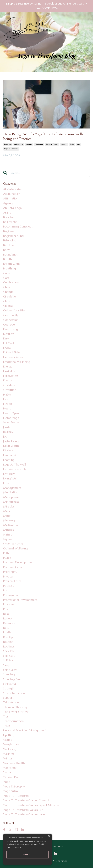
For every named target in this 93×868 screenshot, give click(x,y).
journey (8, 432)
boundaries (10, 254)
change (8, 292)
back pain (9, 217)
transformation (13, 721)
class (6, 301)
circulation (10, 296)
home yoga (11, 418)
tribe (72, 144)
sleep (7, 665)
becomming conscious (18, 226)
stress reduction (14, 693)
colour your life (14, 310)
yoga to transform (11, 149)
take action (11, 702)
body (6, 250)
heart (7, 408)
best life (9, 245)
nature (8, 534)
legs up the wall (14, 464)
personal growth (52, 144)
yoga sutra (11, 791)
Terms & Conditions (57, 861)
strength (9, 688)
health (8, 404)
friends (8, 380)
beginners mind (13, 236)
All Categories (12, 189)
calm (7, 273)
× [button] (49, 836)
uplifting (9, 735)
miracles (9, 506)
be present (10, 222)
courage (9, 324)
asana (7, 213)
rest (6, 628)
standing (9, 674)
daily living (11, 329)
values (7, 740)
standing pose (12, 679)
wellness (9, 754)
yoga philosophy (14, 786)
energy (8, 366)
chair (7, 287)
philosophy (10, 572)
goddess (9, 385)
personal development (18, 562)
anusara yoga (12, 208)
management (12, 488)
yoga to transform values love (24, 814)
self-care (9, 656)
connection (11, 320)
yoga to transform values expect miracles (31, 805)
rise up (8, 637)
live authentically (15, 469)
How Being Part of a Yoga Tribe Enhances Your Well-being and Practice (43, 136)
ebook (7, 348)
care (6, 278)
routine (8, 642)
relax (7, 614)
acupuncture (12, 194)
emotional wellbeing (17, 362)
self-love (9, 660)
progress (9, 604)
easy (6, 338)
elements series (13, 357)
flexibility (9, 371)
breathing (10, 268)
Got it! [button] (27, 855)
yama (7, 772)
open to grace (13, 544)
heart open (11, 413)
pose (6, 590)
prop (6, 609)
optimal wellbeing (15, 548)
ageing (8, 203)
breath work (11, 264)
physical (8, 576)
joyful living (11, 441)
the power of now (16, 712)
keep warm (11, 446)
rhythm (8, 632)
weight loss (11, 744)
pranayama (11, 595)
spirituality (10, 670)
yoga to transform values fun (23, 810)
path (6, 553)
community (11, 315)
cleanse (8, 306)
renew (8, 618)
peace (7, 558)
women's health (14, 763)
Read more (17, 847)
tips (6, 716)
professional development (20, 600)
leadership (10, 455)
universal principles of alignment (25, 730)
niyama (8, 539)
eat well (8, 343)
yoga (79, 144)
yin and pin (11, 777)
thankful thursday (15, 707)
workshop (10, 768)
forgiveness (11, 376)
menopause (11, 497)
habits (7, 394)
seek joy (9, 651)
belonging (8, 144)
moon (7, 516)
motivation (39, 144)
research (9, 623)
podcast (8, 586)
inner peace (11, 422)
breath (8, 259)
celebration (19, 144)
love (6, 483)
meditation (11, 492)
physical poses (12, 581)
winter (8, 758)
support (64, 144)
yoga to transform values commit (26, 800)
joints (7, 427)
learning (29, 144)
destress (9, 334)
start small (10, 684)
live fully (9, 474)
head (7, 399)
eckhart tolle (12, 352)
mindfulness (11, 502)
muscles (8, 530)
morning (9, 520)
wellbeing (10, 749)
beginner (9, 231)
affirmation (11, 198)
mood (7, 511)
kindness (9, 450)
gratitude (10, 390)
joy (5, 436)
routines (9, 646)
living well (10, 478)
